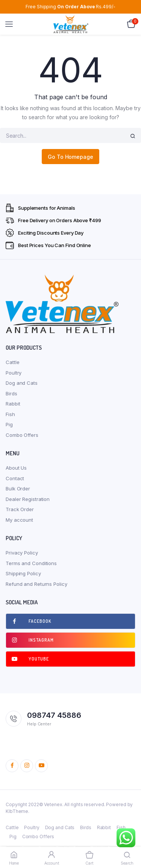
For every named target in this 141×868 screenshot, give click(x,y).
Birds (11, 393)
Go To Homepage (70, 157)
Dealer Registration (28, 499)
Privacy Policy (22, 553)
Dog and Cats (22, 383)
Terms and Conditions (31, 563)
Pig (9, 424)
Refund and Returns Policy (36, 584)
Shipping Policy (23, 573)
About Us (16, 468)
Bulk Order (18, 489)
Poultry (14, 373)
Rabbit (13, 404)
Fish (10, 414)
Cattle (12, 362)
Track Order (20, 509)
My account (19, 520)
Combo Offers (22, 435)
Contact (15, 478)
